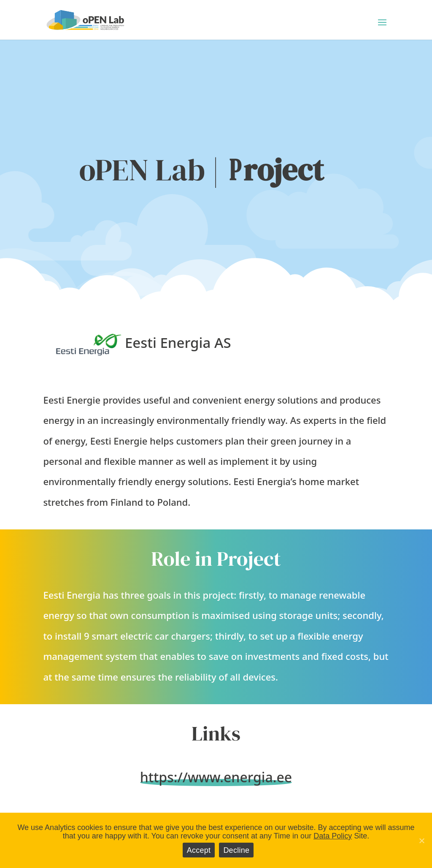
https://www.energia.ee (216, 777)
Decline (236, 850)
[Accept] (421, 841)
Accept (199, 850)
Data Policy (333, 836)
